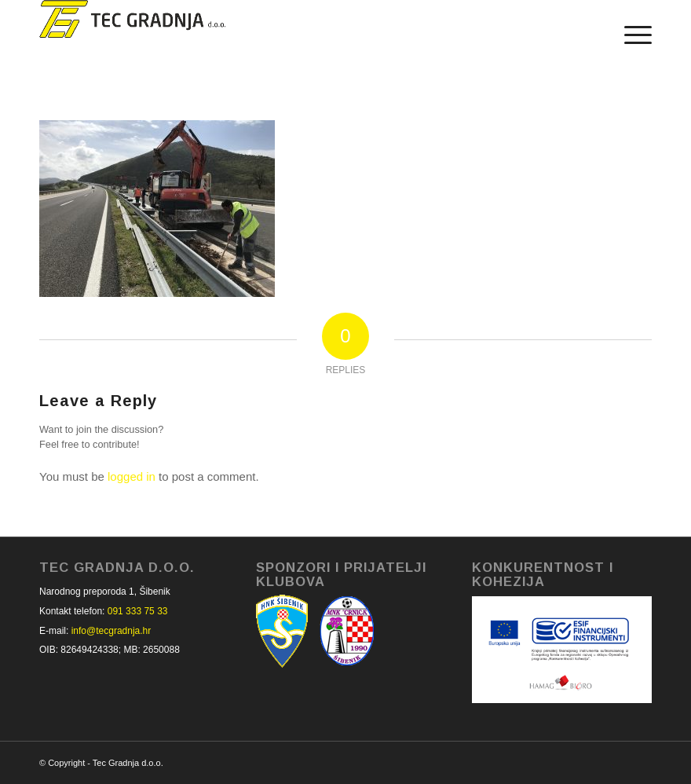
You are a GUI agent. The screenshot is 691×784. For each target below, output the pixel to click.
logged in (132, 476)
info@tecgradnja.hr (112, 631)
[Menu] (630, 35)
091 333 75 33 (138, 611)
